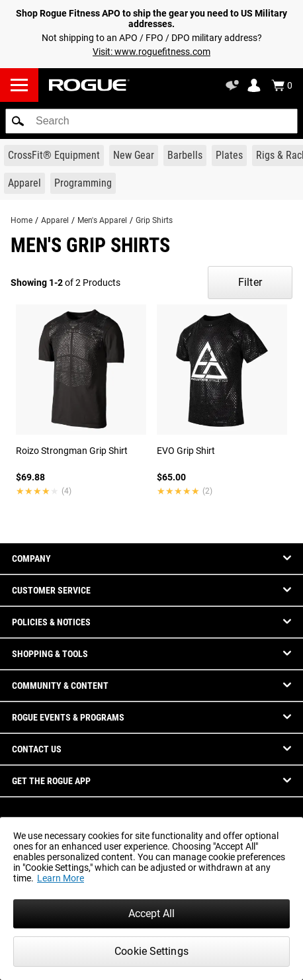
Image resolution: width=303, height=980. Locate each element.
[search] (151, 121)
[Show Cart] (282, 85)
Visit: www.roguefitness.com (151, 52)
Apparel (55, 220)
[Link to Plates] (229, 156)
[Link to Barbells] (185, 156)
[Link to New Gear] (134, 156)
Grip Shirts (154, 220)
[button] (18, 121)
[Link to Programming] (83, 183)
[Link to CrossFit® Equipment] (54, 156)
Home (22, 220)
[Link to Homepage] (89, 85)
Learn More (61, 878)
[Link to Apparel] (24, 183)
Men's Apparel (102, 220)
